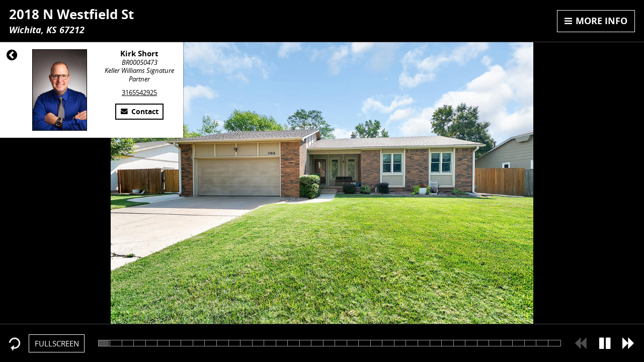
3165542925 (139, 93)
